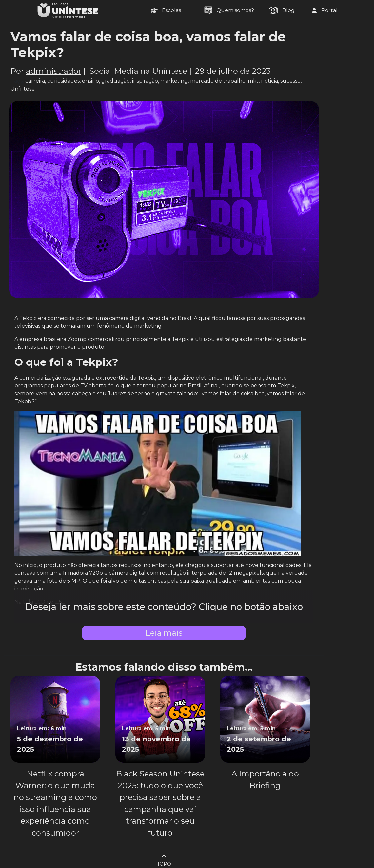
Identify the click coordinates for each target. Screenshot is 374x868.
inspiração (145, 81)
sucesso (290, 81)
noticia (269, 81)
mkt (253, 81)
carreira (35, 81)
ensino (90, 81)
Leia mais (164, 633)
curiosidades (63, 81)
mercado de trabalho (218, 81)
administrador (54, 71)
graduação (116, 81)
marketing (174, 81)
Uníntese (23, 89)
